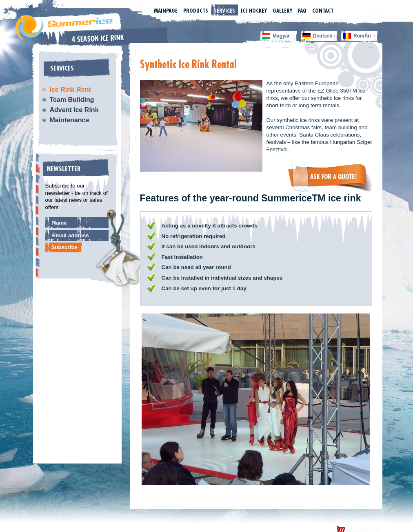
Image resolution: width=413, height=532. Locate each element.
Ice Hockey (254, 11)
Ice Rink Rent (70, 89)
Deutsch (323, 36)
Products (196, 11)
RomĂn (362, 36)
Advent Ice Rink (74, 110)
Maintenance (70, 120)
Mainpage (166, 11)
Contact (323, 11)
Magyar (281, 36)
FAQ (302, 11)
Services (224, 11)
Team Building (72, 100)
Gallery (282, 11)
